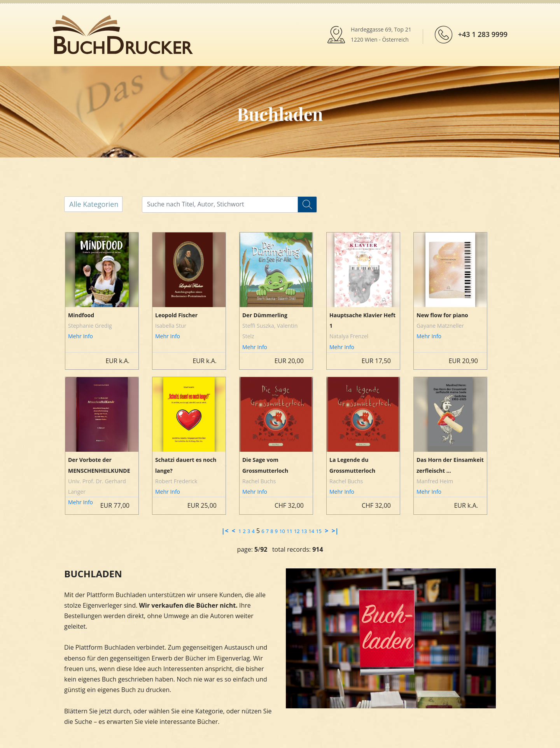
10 (282, 531)
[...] (227, 204)
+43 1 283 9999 (483, 34)
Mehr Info (80, 336)
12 (297, 531)
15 (319, 531)
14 (311, 531)
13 (304, 531)
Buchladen (280, 114)
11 (290, 531)
